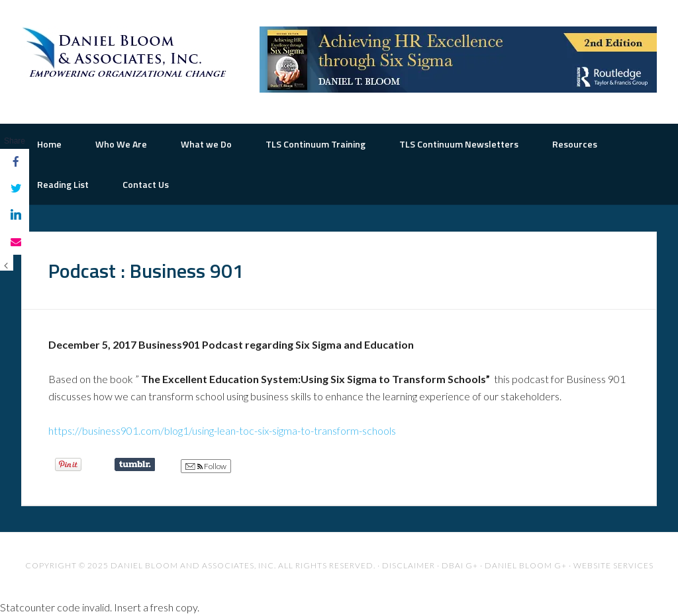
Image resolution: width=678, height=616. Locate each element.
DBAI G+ (460, 565)
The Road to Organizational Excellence (127, 53)
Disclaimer (409, 565)
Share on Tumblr (135, 464)
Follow (206, 466)
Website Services (613, 565)
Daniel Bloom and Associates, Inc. (193, 565)
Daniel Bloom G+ (526, 565)
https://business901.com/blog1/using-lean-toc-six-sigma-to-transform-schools (222, 430)
